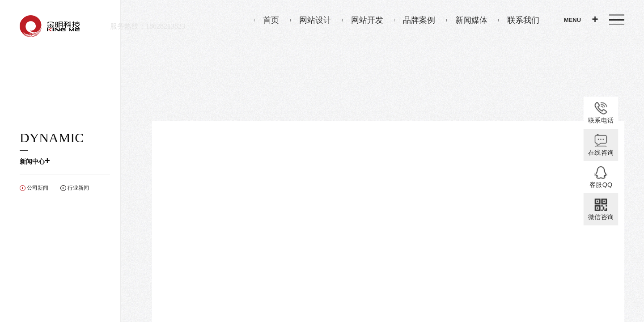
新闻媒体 (467, 20)
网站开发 (363, 20)
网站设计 (311, 20)
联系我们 (519, 20)
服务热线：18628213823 (148, 26)
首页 (267, 20)
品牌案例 (415, 20)
